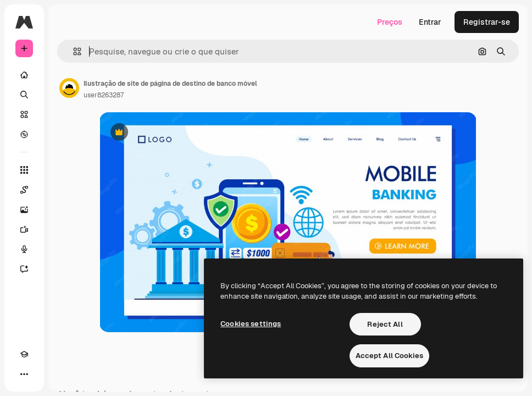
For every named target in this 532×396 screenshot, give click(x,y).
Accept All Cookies (389, 356)
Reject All (385, 324)
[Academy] (24, 354)
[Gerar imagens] (24, 210)
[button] (73, 51)
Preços (390, 22)
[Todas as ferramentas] (24, 170)
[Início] (24, 75)
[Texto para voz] (24, 249)
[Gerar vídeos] (24, 229)
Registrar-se (487, 22)
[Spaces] (24, 190)
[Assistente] (24, 269)
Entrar (430, 22)
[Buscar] (24, 95)
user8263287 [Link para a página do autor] (104, 95)
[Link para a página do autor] (69, 88)
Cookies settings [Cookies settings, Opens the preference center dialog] (251, 324)
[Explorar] (24, 134)
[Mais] (24, 374)
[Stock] (24, 114)
